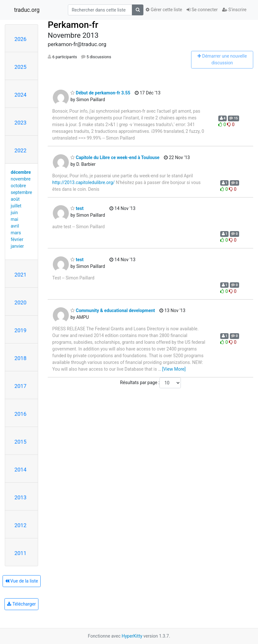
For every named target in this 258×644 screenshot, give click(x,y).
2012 (20, 525)
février (17, 239)
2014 (20, 470)
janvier (17, 246)
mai (15, 219)
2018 (20, 358)
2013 (20, 497)
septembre (22, 192)
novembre (21, 179)
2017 (20, 386)
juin (14, 213)
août (15, 199)
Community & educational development (113, 310)
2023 (20, 123)
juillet (16, 206)
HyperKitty (132, 636)
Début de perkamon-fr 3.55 (100, 93)
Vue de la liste (22, 581)
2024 (20, 95)
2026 (20, 39)
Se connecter (202, 10)
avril (15, 226)
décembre (21, 172)
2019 (20, 330)
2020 (20, 302)
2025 (20, 67)
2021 (20, 275)
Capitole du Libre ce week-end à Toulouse (115, 157)
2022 (20, 150)
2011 (20, 553)
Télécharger (21, 604)
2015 (20, 442)
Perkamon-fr (73, 25)
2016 (20, 414)
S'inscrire (234, 10)
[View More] (174, 369)
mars (16, 233)
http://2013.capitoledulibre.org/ (83, 182)
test (77, 208)
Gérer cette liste (164, 10)
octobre (19, 186)
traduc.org (27, 10)
